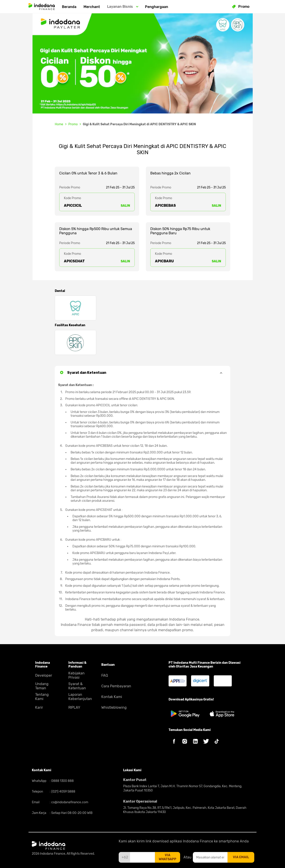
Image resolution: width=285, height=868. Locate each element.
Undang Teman (42, 686)
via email (241, 857)
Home (59, 124)
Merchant (92, 7)
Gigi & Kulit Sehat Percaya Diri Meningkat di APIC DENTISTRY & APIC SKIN (139, 124)
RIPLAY (74, 707)
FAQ (105, 675)
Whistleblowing (114, 707)
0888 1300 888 (62, 781)
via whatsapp (168, 857)
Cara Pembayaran (116, 686)
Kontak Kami (112, 697)
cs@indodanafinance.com (69, 802)
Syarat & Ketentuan (77, 686)
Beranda (69, 7)
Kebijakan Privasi (76, 675)
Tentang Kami (42, 697)
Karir (39, 707)
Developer (44, 675)
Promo (73, 124)
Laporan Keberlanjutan (80, 697)
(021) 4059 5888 (63, 792)
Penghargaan (157, 7)
